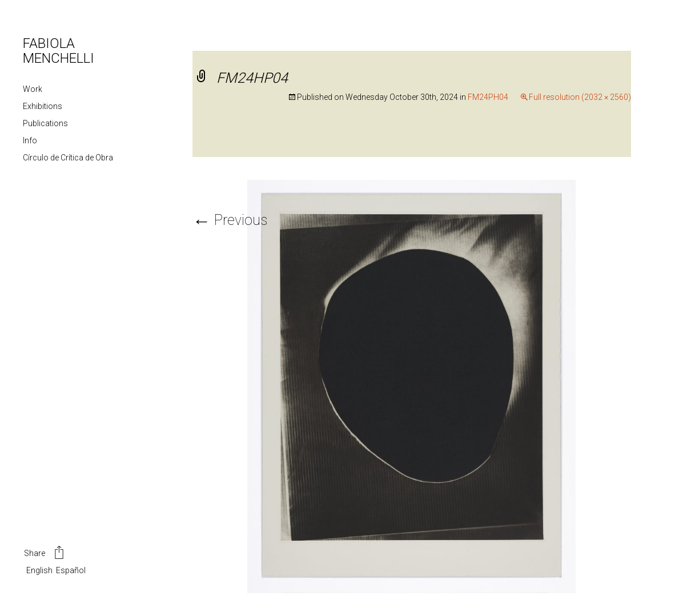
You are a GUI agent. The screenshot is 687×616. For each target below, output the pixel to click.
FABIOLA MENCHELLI (59, 51)
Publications (45, 123)
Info (30, 140)
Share (45, 554)
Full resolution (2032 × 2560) (580, 97)
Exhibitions (43, 106)
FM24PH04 (488, 97)
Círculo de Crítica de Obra (68, 158)
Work (33, 89)
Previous (230, 220)
